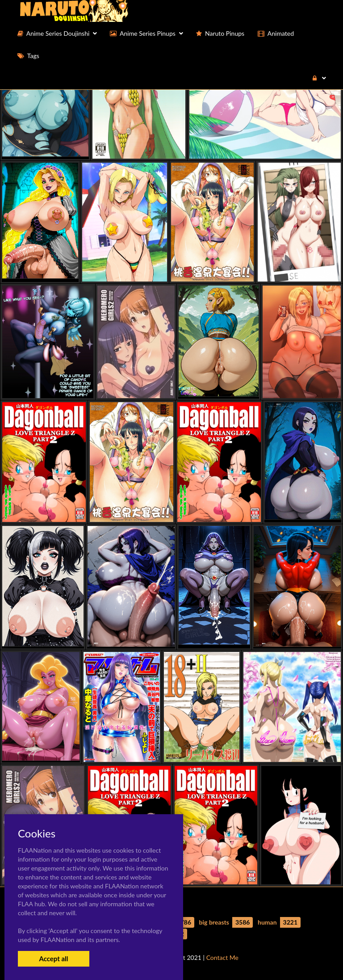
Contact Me (222, 957)
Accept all (53, 959)
